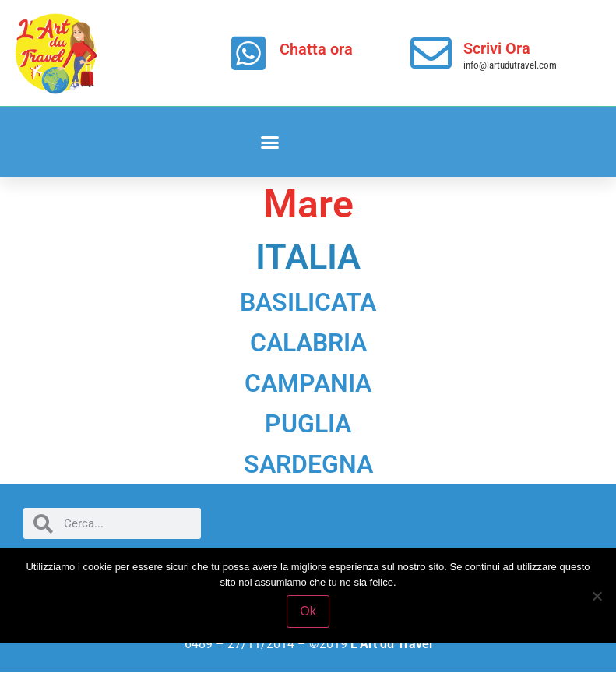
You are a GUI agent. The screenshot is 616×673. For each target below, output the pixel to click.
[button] (270, 142)
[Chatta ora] (248, 53)
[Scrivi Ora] (431, 53)
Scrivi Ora (497, 48)
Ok (308, 611)
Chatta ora (316, 49)
